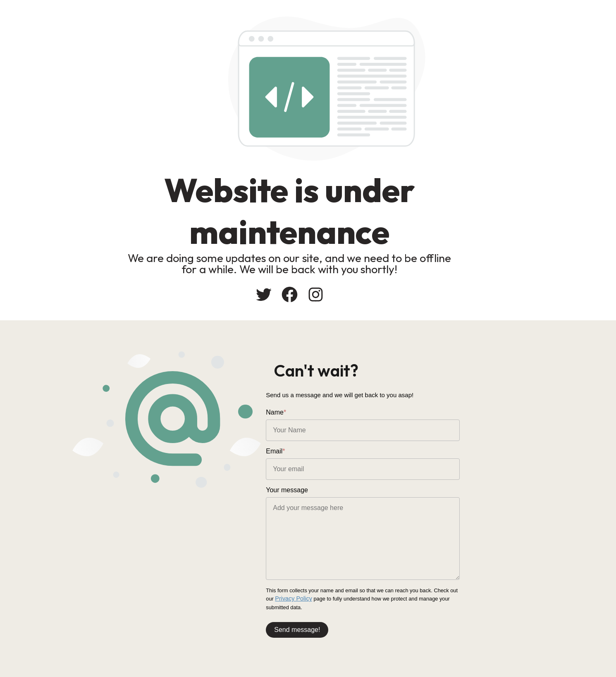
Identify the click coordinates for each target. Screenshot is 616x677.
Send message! (339, 623)
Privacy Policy (527, 592)
